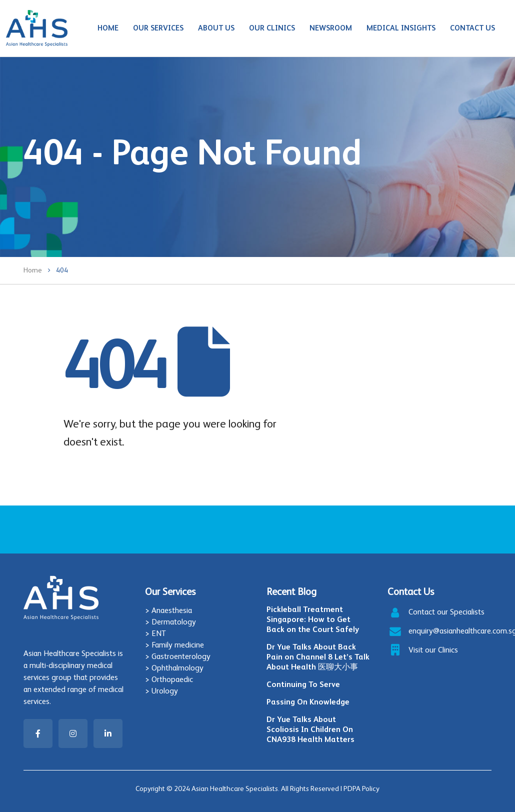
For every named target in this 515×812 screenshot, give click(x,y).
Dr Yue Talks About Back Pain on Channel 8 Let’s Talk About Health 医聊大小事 (318, 657)
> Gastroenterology (178, 656)
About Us (216, 28)
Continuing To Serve (303, 684)
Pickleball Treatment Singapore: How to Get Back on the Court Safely (313, 619)
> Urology (161, 691)
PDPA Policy (361, 788)
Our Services (158, 28)
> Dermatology (170, 622)
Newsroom (331, 28)
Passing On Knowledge (308, 702)
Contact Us (472, 28)
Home (108, 28)
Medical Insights (401, 28)
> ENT (155, 633)
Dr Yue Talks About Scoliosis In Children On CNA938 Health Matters (310, 729)
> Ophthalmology (174, 668)
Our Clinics (272, 28)
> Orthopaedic (169, 679)
